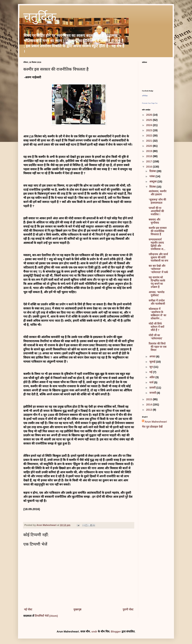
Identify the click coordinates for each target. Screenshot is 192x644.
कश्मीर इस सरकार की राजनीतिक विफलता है (158, 231)
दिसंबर (153, 171)
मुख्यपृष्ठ (77, 609)
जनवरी (153, 393)
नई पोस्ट (28, 609)
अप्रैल (152, 377)
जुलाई (153, 362)
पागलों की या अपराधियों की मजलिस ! (156, 211)
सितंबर (153, 187)
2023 (149, 130)
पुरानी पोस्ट (128, 609)
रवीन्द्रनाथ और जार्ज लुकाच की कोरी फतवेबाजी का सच (158, 257)
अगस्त (153, 357)
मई (151, 372)
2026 (149, 115)
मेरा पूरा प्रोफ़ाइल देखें (152, 427)
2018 (149, 156)
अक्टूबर (153, 182)
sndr (94, 632)
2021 (149, 141)
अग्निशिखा (145, 96)
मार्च (152, 382)
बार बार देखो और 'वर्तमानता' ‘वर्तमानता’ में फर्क (158, 269)
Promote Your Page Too (150, 103)
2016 (149, 167)
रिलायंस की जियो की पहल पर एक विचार (158, 347)
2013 (149, 410)
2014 (149, 405)
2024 (149, 125)
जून (151, 367)
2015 (149, 399)
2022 (149, 136)
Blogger (116, 632)
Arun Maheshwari (156, 422)
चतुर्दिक (40, 18)
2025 (149, 120)
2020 (149, 146)
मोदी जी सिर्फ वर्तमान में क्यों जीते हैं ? (156, 327)
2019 (149, 151)
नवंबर (152, 176)
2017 (149, 161)
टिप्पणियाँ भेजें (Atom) (46, 616)
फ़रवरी (153, 388)
